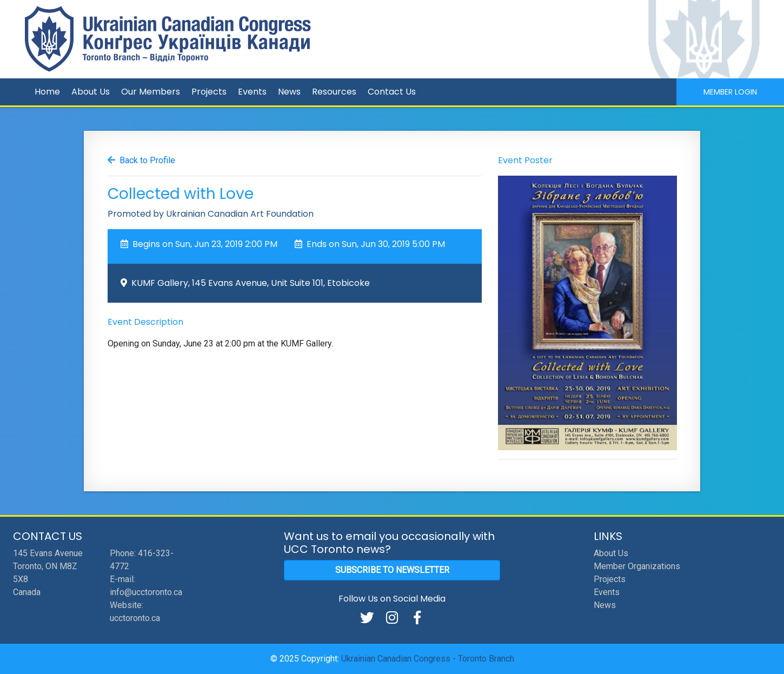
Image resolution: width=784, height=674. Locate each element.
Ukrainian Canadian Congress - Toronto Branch (428, 659)
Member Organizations (637, 566)
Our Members (151, 92)
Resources (334, 92)
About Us (91, 92)
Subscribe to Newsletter (392, 570)
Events (252, 92)
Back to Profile (147, 160)
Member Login (730, 92)
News (289, 92)
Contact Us (392, 92)
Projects (209, 92)
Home (47, 92)
